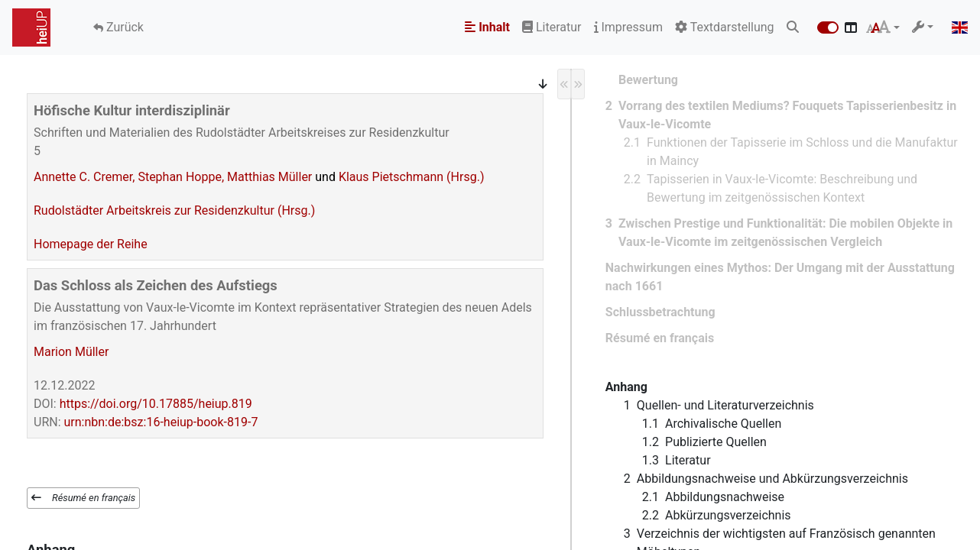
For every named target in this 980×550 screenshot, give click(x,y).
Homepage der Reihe (91, 244)
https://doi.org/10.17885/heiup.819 (156, 404)
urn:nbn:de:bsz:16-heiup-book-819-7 (161, 422)
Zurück (123, 27)
